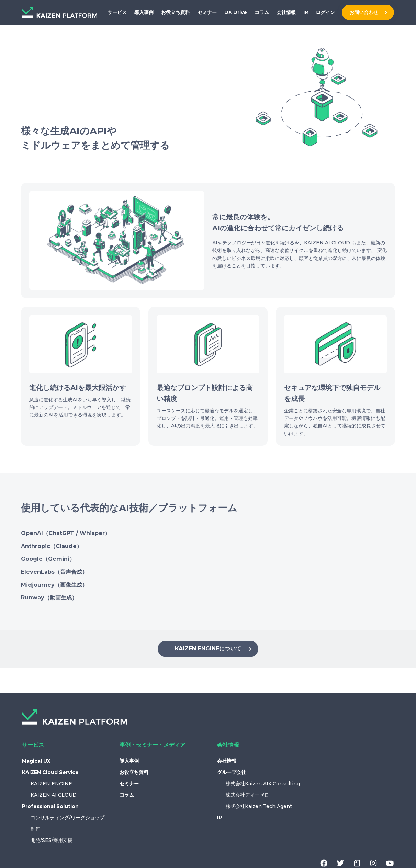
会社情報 (286, 12)
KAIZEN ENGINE (51, 784)
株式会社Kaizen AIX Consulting (263, 784)
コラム (262, 12)
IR (306, 12)
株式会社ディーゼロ (247, 795)
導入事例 (144, 12)
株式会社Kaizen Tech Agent (259, 806)
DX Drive (236, 12)
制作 (35, 829)
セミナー (207, 12)
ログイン (325, 12)
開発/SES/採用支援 (52, 840)
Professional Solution (50, 806)
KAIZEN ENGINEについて (215, 649)
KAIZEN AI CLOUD (54, 795)
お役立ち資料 (176, 12)
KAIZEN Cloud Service (50, 772)
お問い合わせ (364, 12)
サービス (117, 12)
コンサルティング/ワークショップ (68, 818)
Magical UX (36, 761)
